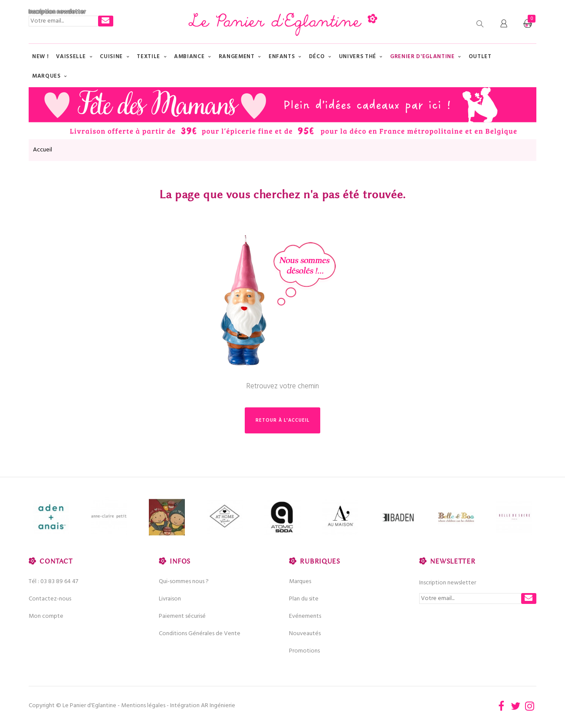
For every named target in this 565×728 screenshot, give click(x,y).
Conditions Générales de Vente (200, 634)
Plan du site (304, 599)
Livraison (170, 599)
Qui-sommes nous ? (184, 582)
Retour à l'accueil (282, 420)
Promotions (304, 651)
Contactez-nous (50, 599)
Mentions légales (143, 706)
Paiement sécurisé (182, 616)
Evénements (305, 616)
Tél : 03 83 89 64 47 (53, 582)
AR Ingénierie (218, 706)
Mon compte (46, 616)
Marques (300, 582)
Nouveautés (305, 634)
